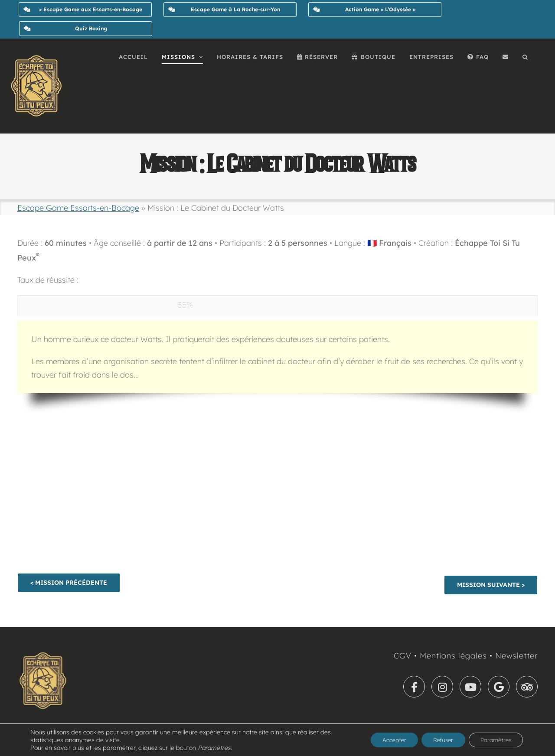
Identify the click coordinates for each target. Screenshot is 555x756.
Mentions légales (453, 656)
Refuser (436, 740)
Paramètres (493, 740)
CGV (403, 656)
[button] (525, 57)
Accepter (383, 740)
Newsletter (516, 656)
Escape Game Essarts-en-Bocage (78, 208)
